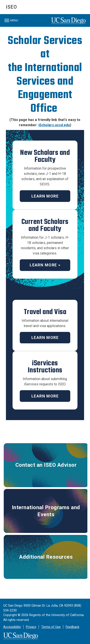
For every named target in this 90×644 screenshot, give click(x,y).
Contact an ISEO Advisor (46, 465)
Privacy (31, 627)
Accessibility (12, 627)
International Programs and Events (46, 511)
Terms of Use (51, 627)
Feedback (72, 627)
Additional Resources (46, 557)
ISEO (11, 7)
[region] (45, 28)
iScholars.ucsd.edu (54, 125)
